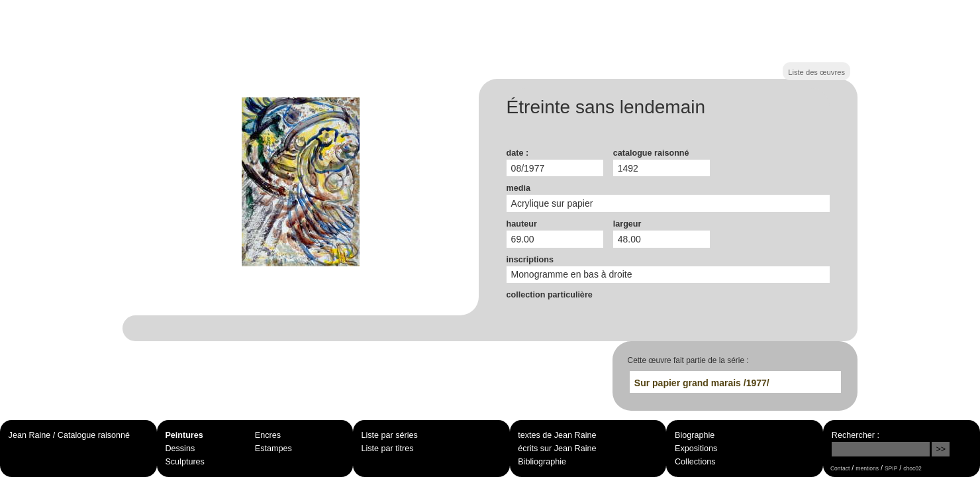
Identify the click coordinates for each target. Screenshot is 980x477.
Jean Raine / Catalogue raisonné (69, 435)
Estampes (273, 449)
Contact (840, 468)
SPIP (891, 468)
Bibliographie (542, 462)
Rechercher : (856, 435)
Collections (695, 462)
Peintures (184, 435)
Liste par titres (387, 449)
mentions (867, 468)
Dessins (180, 449)
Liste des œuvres (816, 72)
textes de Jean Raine (557, 435)
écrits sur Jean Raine (557, 449)
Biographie (695, 435)
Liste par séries (389, 435)
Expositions (696, 449)
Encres (268, 435)
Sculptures (185, 462)
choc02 (912, 468)
